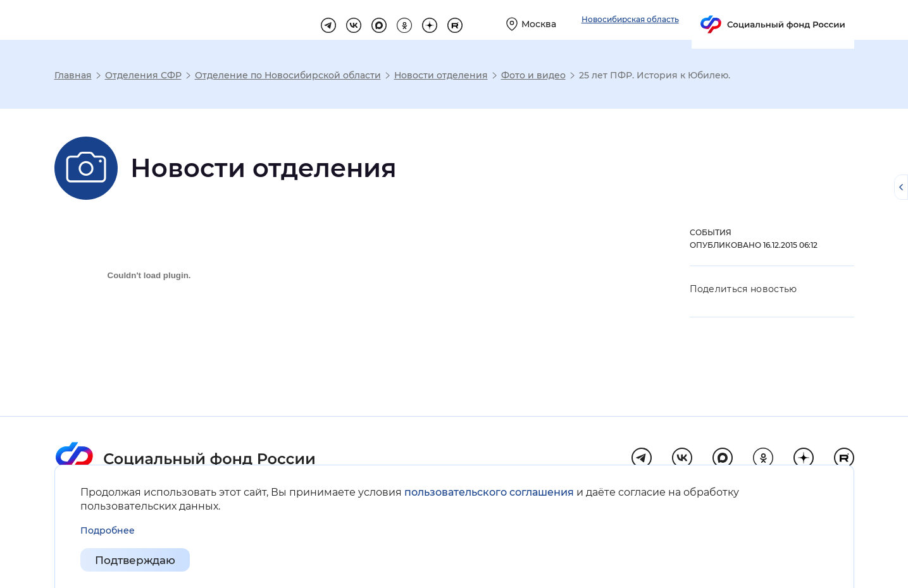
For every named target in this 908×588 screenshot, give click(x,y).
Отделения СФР (143, 75)
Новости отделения (441, 75)
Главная (73, 75)
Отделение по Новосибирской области (288, 75)
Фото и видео (533, 75)
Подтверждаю (139, 560)
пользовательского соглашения (489, 492)
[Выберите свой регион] (669, 20)
